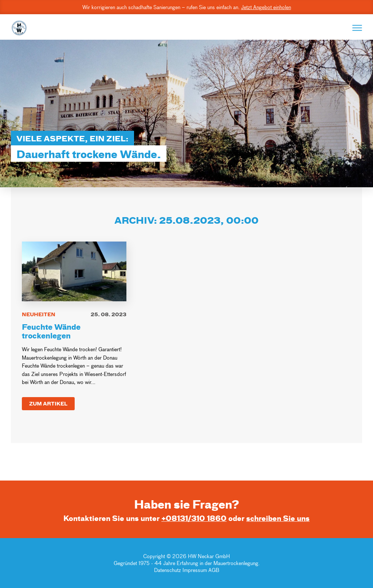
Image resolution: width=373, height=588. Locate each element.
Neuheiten (39, 314)
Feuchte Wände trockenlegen (51, 331)
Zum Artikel (48, 403)
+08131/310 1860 (194, 518)
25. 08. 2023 (109, 314)
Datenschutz (168, 570)
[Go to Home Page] (19, 28)
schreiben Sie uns (278, 518)
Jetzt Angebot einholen (266, 7)
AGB (214, 570)
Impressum (195, 570)
